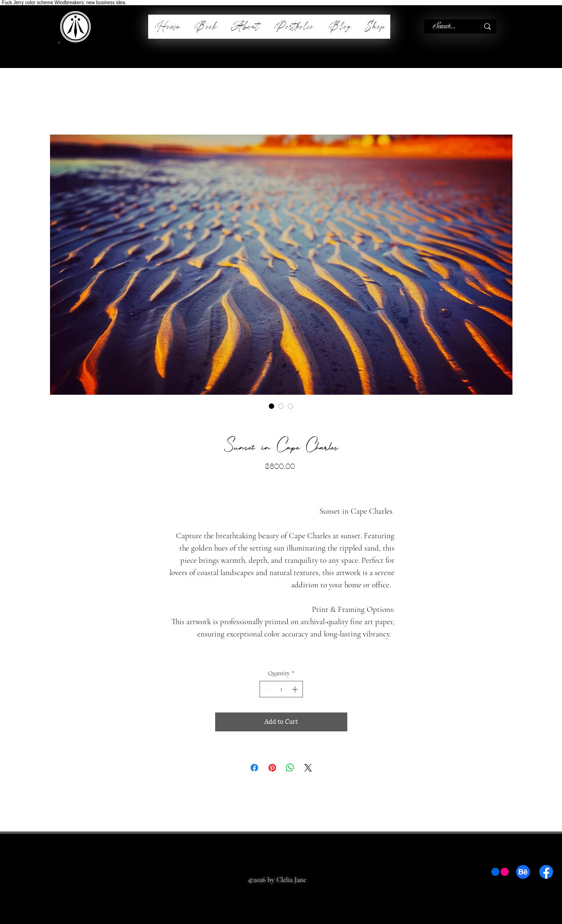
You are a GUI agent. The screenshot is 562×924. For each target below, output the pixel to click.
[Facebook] (546, 872)
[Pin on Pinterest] (272, 768)
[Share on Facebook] (254, 768)
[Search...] (444, 26)
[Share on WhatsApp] (290, 768)
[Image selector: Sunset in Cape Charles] (272, 406)
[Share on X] (308, 768)
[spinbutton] (281, 689)
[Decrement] (267, 689)
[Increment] (296, 689)
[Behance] (523, 872)
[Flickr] (500, 872)
